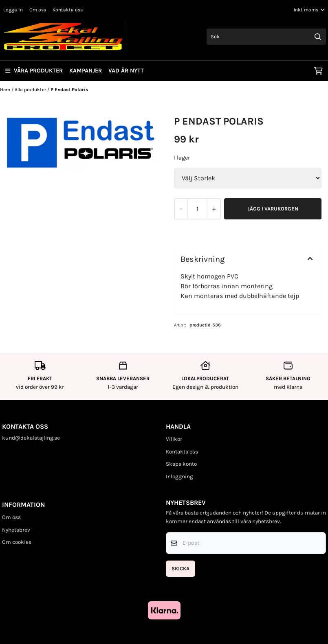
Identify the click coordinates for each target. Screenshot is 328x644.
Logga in (13, 10)
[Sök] (266, 37)
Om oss (38, 10)
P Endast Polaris (69, 90)
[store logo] (63, 37)
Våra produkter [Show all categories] (34, 71)
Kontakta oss (68, 10)
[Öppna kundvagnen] (318, 71)
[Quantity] (197, 209)
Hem (6, 90)
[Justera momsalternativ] (309, 10)
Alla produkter (31, 90)
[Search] (318, 37)
